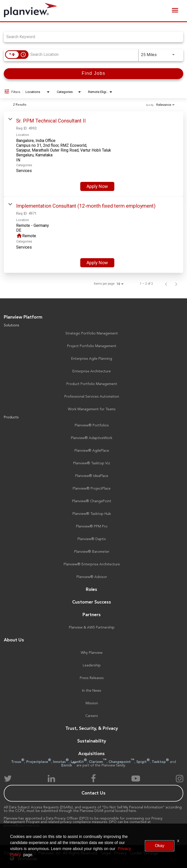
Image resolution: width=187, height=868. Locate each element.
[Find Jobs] (93, 74)
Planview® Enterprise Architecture (92, 564)
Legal (106, 853)
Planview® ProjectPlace (92, 489)
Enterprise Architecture (92, 371)
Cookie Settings (144, 853)
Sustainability (92, 741)
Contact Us (93, 793)
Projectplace (39, 762)
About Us (14, 640)
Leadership (92, 665)
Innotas (61, 762)
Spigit (143, 762)
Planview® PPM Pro (92, 526)
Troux (18, 762)
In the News (92, 691)
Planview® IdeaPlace (92, 476)
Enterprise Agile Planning (92, 359)
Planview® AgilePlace (92, 451)
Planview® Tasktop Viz (92, 463)
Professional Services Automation (92, 397)
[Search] (93, 74)
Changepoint (121, 762)
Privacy (120, 853)
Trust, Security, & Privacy (92, 729)
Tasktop (160, 762)
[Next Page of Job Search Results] (176, 284)
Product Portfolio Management (92, 384)
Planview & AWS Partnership (92, 628)
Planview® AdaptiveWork (92, 438)
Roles (91, 590)
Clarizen (98, 762)
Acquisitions (91, 754)
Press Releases (92, 678)
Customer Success (92, 602)
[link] (93, 154)
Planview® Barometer (92, 552)
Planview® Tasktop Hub (92, 514)
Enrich (68, 765)
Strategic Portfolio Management (92, 333)
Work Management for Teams (92, 409)
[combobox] (91, 37)
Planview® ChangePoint (92, 501)
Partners (92, 615)
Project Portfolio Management (92, 346)
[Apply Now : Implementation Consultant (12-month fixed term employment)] (97, 263)
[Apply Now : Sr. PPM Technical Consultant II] (97, 186)
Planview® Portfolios (92, 425)
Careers (92, 716)
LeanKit (79, 762)
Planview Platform (23, 317)
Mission (92, 703)
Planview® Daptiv (92, 539)
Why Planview (92, 653)
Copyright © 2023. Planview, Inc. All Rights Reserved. (51, 853)
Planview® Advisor (92, 577)
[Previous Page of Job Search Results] (166, 284)
